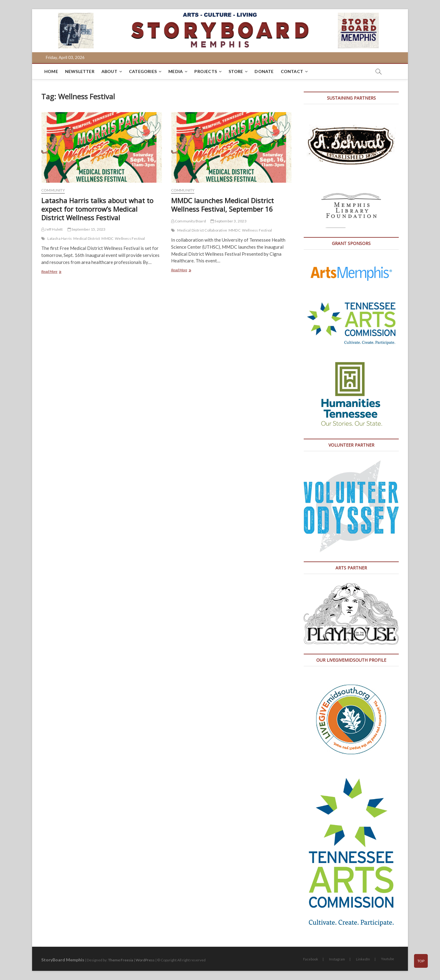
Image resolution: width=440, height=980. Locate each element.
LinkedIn (363, 959)
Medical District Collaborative (202, 230)
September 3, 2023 (229, 221)
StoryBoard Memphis (63, 960)
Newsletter (80, 71)
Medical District (87, 238)
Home (51, 71)
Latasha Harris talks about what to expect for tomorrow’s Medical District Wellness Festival (97, 209)
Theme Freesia (121, 960)
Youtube (388, 959)
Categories (143, 71)
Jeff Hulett (52, 229)
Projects (206, 71)
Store (236, 71)
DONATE (264, 71)
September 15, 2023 (87, 229)
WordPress (145, 960)
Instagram (337, 959)
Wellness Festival (130, 238)
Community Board (189, 221)
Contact (292, 71)
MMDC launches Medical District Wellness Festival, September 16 (222, 205)
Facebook (311, 959)
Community (53, 190)
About (109, 71)
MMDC (107, 238)
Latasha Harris (60, 238)
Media (176, 71)
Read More (58, 272)
